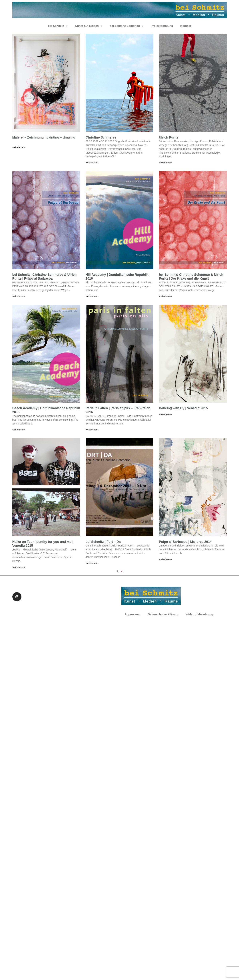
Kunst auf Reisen (89, 26)
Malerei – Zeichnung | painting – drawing (44, 137)
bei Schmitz (58, 26)
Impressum (133, 614)
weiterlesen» (19, 147)
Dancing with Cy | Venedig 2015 (183, 408)
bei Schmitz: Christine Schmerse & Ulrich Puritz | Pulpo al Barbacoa (45, 277)
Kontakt (186, 26)
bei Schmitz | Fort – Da (103, 542)
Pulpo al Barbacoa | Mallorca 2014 (185, 542)
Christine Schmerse (101, 137)
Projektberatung (162, 26)
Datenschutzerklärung (163, 614)
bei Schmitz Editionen (126, 26)
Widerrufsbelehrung (199, 614)
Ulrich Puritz (168, 137)
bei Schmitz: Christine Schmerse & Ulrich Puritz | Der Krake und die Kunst (191, 277)
